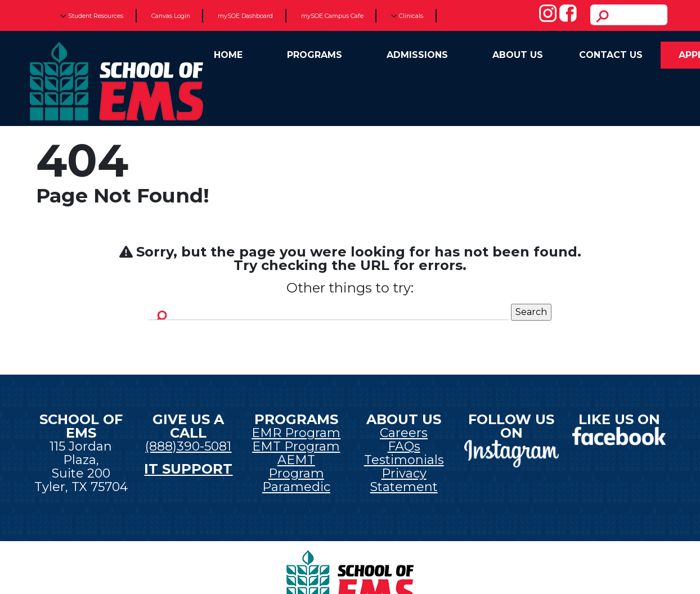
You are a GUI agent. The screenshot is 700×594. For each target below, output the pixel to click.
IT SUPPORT (188, 469)
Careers (404, 433)
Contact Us (611, 55)
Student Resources (92, 16)
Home (228, 55)
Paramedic (296, 487)
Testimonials (404, 460)
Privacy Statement (404, 480)
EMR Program (296, 433)
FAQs (404, 446)
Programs (315, 55)
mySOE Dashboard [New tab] (245, 16)
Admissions (417, 55)
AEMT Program (296, 467)
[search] (629, 15)
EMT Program (296, 446)
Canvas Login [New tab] (171, 16)
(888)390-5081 (188, 446)
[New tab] (511, 453)
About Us (518, 55)
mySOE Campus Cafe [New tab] (332, 16)
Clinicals (407, 16)
